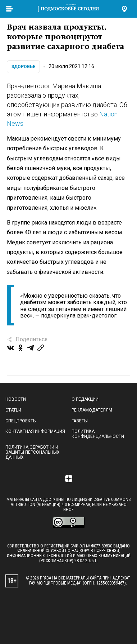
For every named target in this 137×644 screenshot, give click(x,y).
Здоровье (23, 67)
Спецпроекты (21, 421)
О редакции (85, 399)
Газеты (80, 421)
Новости (16, 399)
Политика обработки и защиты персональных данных (33, 452)
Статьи (13, 410)
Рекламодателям (92, 410)
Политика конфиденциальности (98, 434)
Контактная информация (35, 431)
